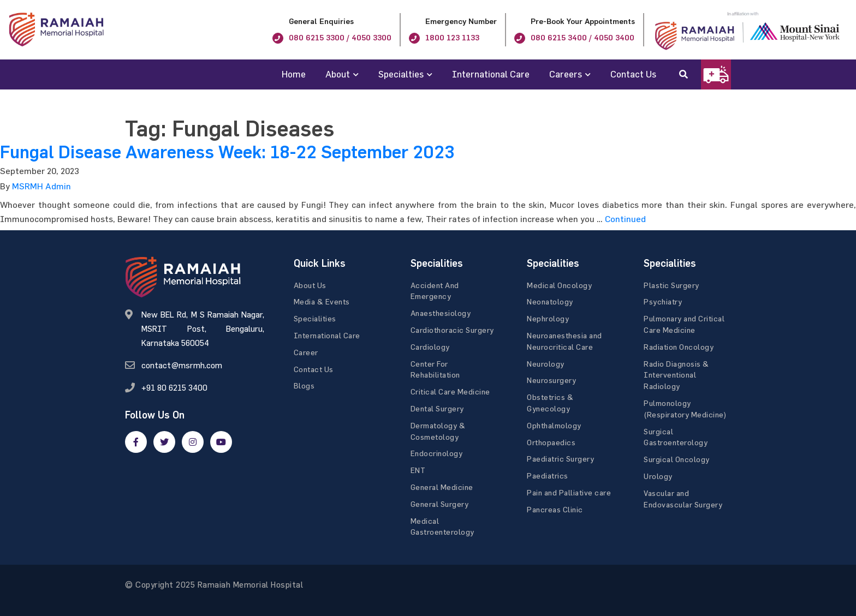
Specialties (401, 74)
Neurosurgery (551, 380)
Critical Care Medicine (450, 391)
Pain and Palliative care (569, 492)
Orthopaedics (551, 442)
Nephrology (548, 318)
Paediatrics (548, 476)
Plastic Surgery (671, 285)
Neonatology (550, 301)
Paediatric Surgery (560, 459)
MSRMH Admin (41, 186)
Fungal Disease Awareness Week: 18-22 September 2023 (227, 152)
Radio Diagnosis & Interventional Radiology (676, 375)
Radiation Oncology (679, 347)
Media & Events (322, 301)
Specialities (315, 318)
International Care (491, 74)
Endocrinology (437, 453)
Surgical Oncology (677, 459)
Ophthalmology (554, 425)
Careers (566, 74)
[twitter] (164, 442)
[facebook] (136, 442)
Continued (625, 219)
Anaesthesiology (441, 313)
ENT (418, 470)
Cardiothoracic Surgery (452, 330)
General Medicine (442, 487)
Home (294, 74)
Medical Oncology (559, 285)
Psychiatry (663, 301)
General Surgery (440, 504)
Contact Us (633, 74)
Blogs (304, 385)
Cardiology (430, 347)
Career (306, 352)
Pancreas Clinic (555, 509)
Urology (658, 476)
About (338, 74)
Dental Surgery (437, 408)
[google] (193, 442)
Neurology (546, 364)
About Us (310, 285)
